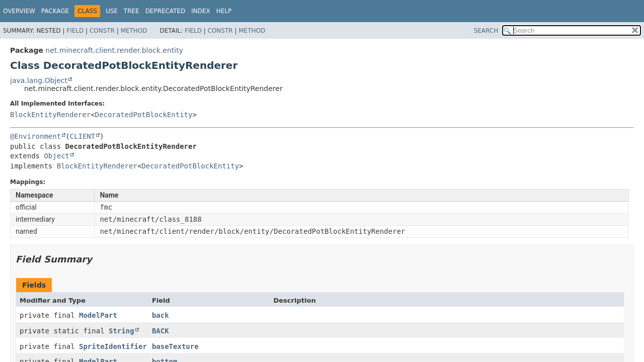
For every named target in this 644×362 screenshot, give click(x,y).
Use (112, 11)
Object (57, 156)
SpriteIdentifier (113, 346)
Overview (19, 11)
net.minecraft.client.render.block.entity (114, 50)
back (160, 315)
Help (224, 11)
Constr (102, 31)
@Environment (35, 136)
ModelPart (98, 315)
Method (134, 31)
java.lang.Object (39, 80)
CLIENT (83, 136)
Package (55, 11)
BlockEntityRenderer (50, 115)
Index (201, 11)
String (122, 331)
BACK (160, 331)
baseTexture (175, 346)
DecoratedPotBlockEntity (144, 115)
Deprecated (166, 11)
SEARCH (486, 31)
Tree (132, 11)
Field (75, 31)
